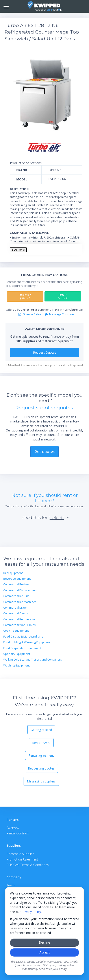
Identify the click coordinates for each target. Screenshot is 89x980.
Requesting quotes (41, 768)
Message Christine (59, 314)
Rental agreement (41, 755)
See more (18, 250)
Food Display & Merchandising (23, 637)
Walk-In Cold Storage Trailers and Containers (33, 660)
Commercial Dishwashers (20, 590)
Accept (45, 952)
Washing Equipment (17, 666)
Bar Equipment (13, 573)
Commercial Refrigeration (20, 619)
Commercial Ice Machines (20, 602)
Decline (44, 942)
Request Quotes (45, 352)
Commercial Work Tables (19, 625)
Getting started (41, 730)
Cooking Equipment (16, 631)
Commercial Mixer (15, 608)
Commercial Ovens (16, 613)
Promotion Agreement (22, 859)
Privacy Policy (31, 912)
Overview (13, 828)
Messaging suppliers (41, 781)
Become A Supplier (20, 854)
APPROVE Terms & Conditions (28, 865)
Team (11, 885)
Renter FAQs (41, 743)
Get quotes (45, 451)
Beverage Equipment (17, 579)
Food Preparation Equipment (22, 648)
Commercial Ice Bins (16, 596)
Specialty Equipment (17, 654)
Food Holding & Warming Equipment (27, 642)
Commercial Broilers (17, 584)
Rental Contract (18, 833)
